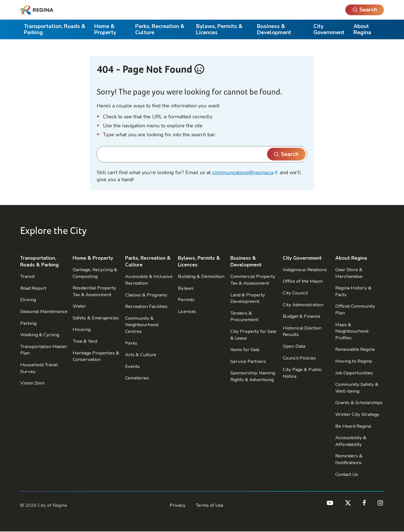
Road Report (33, 288)
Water (79, 306)
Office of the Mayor (303, 281)
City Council (295, 293)
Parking (28, 323)
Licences (187, 311)
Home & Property (105, 29)
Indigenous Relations (305, 270)
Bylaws (186, 288)
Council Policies (299, 358)
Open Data (294, 346)
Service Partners (248, 361)
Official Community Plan (355, 309)
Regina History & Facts (353, 291)
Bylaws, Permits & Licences (219, 29)
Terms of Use (209, 505)
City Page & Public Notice (302, 373)
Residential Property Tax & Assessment (94, 291)
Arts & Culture (141, 355)
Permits (186, 300)
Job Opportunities (354, 373)
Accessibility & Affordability (351, 441)
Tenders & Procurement (244, 316)
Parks (131, 343)
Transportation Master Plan (44, 350)
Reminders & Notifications (349, 459)
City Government (329, 29)
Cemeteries (137, 378)
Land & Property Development (248, 298)
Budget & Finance (302, 316)
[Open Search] (365, 10)
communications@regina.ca (243, 172)
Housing (82, 329)
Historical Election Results (302, 331)
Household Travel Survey (39, 368)
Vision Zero (32, 383)
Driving (28, 300)
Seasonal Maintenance (44, 311)
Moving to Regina (353, 361)
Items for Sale (245, 350)
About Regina (362, 29)
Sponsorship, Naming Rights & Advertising (253, 376)
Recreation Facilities (146, 306)
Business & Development (274, 29)
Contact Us (347, 474)
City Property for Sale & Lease (253, 335)
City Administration (303, 305)
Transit (27, 276)
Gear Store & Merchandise (349, 273)
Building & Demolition (201, 276)
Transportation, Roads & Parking (55, 29)
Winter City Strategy (357, 414)
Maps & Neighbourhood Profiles (352, 331)
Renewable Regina (355, 349)
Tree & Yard (85, 341)
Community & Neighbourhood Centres (142, 325)
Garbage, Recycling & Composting (95, 273)
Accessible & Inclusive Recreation (149, 280)
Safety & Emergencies (96, 318)
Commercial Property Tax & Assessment (253, 280)
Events (132, 366)
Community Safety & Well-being (357, 388)
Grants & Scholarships (359, 403)
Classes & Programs (146, 295)
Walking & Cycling (40, 335)
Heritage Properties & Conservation (96, 356)
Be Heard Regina (353, 426)
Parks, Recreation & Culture (160, 29)
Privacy (178, 505)
